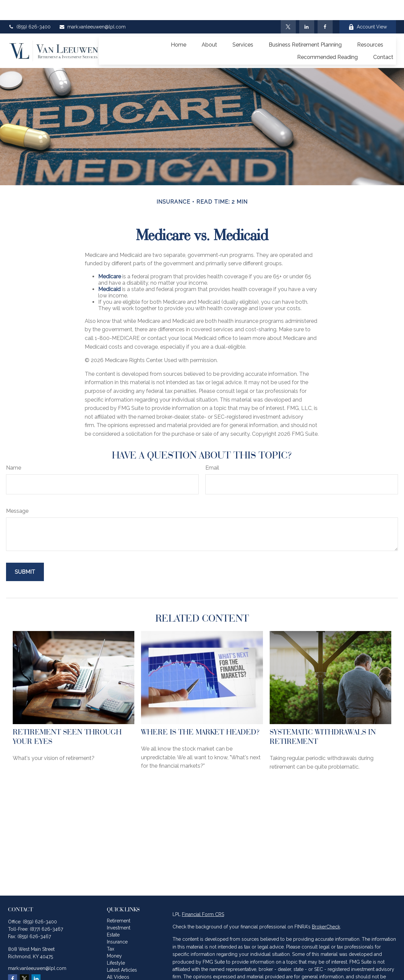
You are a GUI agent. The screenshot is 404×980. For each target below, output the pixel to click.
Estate (113, 915)
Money (114, 936)
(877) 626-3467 (46, 909)
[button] (179, 24)
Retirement (119, 901)
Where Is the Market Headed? (200, 712)
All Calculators (123, 964)
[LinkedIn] (307, 7)
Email (212, 448)
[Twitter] (288, 7)
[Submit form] (25, 552)
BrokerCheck (326, 907)
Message (17, 491)
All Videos (118, 957)
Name (14, 448)
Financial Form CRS (203, 894)
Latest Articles (122, 950)
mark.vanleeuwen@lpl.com (92, 7)
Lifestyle (116, 943)
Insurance (117, 922)
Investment (119, 908)
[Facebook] (325, 7)
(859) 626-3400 (29, 7)
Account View (368, 7)
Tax (111, 929)
